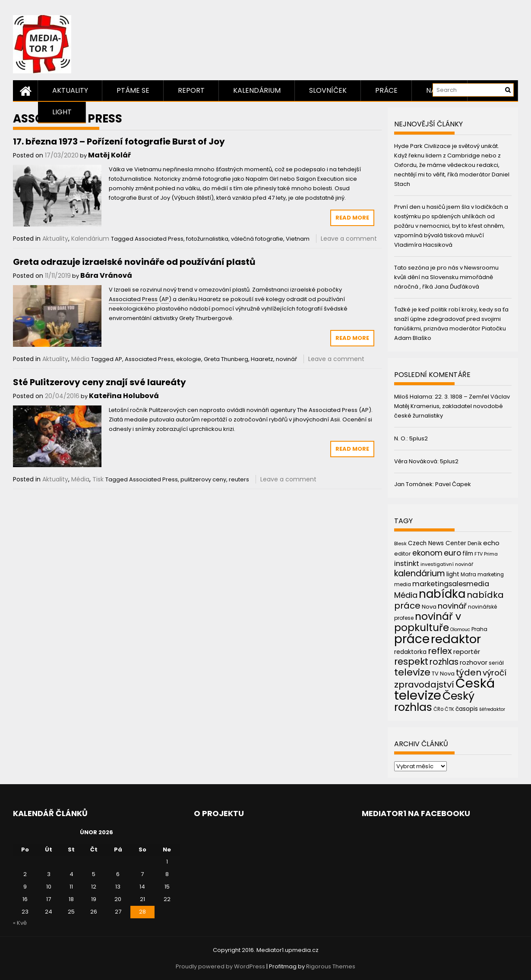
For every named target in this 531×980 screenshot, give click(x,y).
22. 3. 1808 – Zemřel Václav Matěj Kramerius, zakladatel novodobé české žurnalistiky (452, 406)
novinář (286, 359)
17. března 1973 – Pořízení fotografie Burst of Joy (119, 141)
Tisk (98, 479)
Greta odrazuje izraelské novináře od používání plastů (134, 262)
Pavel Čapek (453, 484)
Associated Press (159, 239)
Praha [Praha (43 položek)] (479, 629)
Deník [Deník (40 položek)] (475, 543)
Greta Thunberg (226, 359)
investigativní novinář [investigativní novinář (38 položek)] (447, 564)
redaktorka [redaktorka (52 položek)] (410, 652)
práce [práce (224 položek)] (412, 639)
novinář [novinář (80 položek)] (452, 606)
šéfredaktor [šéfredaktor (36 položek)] (492, 709)
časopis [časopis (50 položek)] (467, 709)
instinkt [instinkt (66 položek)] (407, 564)
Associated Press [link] (133, 299)
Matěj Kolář (109, 155)
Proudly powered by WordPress (220, 966)
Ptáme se (133, 90)
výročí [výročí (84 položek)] (495, 673)
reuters (239, 479)
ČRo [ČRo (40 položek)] (438, 709)
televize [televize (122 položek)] (412, 672)
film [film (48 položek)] (468, 554)
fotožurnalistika (207, 239)
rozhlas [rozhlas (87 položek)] (444, 662)
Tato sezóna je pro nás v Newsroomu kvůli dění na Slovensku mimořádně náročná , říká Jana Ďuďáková (446, 277)
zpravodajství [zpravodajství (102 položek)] (424, 685)
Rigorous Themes (331, 966)
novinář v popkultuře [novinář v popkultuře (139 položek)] (428, 622)
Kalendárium (257, 90)
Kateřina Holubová (124, 396)
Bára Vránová (106, 275)
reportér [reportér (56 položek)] (467, 652)
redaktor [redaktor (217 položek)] (456, 639)
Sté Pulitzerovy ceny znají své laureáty (100, 382)
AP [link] (165, 299)
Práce (386, 90)
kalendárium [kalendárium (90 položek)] (420, 573)
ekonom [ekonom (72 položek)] (427, 553)
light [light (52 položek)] (453, 574)
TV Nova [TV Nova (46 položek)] (443, 674)
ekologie (189, 359)
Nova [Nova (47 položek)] (429, 607)
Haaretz (262, 359)
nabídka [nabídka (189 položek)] (442, 594)
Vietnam (298, 239)
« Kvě (20, 923)
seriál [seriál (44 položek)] (496, 663)
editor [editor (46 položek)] (403, 554)
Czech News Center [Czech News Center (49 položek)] (437, 543)
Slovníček (328, 90)
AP (119, 359)
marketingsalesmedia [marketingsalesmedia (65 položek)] (451, 584)
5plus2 (419, 438)
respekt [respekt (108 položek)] (411, 661)
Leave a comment (349, 239)
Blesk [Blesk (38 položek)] (400, 543)
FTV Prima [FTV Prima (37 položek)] (486, 554)
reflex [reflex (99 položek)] (440, 651)
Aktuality (70, 90)
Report (191, 90)
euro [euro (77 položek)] (452, 553)
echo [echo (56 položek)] (491, 543)
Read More (352, 218)
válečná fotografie (257, 239)
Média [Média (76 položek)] (406, 595)
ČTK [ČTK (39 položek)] (449, 709)
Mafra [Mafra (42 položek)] (468, 574)
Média (80, 359)
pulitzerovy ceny (203, 479)
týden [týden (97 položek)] (469, 672)
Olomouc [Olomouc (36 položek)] (460, 630)
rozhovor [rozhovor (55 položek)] (474, 663)
